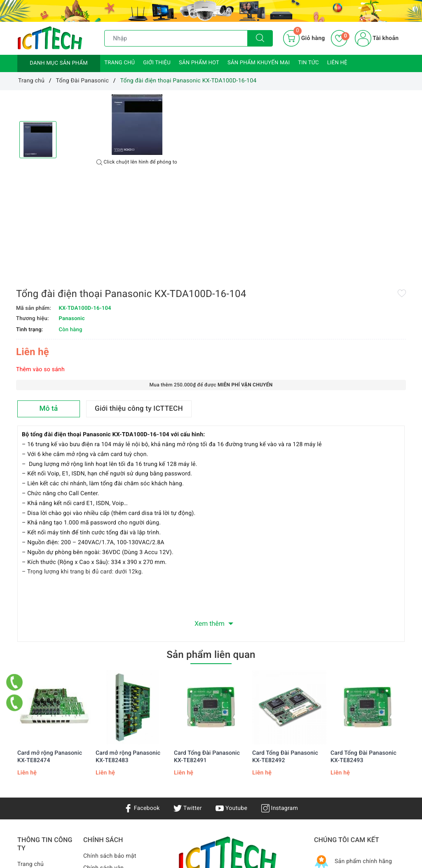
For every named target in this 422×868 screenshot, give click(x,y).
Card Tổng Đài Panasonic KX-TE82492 (285, 650)
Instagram (280, 702)
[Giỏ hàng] (304, 38)
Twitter (188, 702)
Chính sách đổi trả (107, 807)
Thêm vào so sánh (240, 188)
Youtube (231, 702)
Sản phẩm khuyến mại (259, 63)
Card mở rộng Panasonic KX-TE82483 (128, 650)
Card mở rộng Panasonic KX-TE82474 (50, 650)
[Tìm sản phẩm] (176, 38)
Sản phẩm (31, 782)
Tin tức (308, 63)
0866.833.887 (276, 826)
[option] (137, 125)
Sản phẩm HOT (199, 63)
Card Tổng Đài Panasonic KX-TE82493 (363, 650)
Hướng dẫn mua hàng (112, 795)
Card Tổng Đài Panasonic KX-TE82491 (207, 650)
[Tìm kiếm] (260, 38)
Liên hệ (337, 63)
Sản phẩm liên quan (211, 548)
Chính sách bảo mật (110, 750)
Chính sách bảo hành (111, 784)
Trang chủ (120, 63)
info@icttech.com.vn (206, 826)
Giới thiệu (157, 63)
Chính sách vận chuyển (103, 767)
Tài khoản (377, 38)
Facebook (142, 702)
